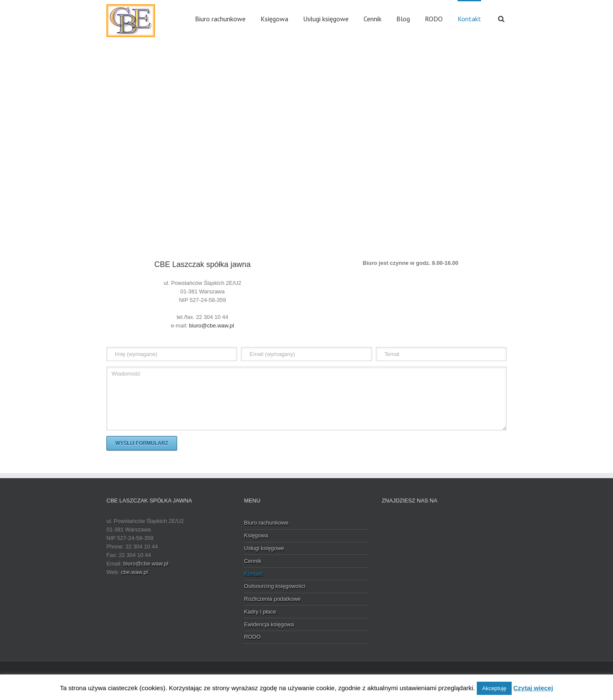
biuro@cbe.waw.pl (212, 326)
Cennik (372, 19)
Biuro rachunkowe (220, 19)
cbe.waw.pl (135, 572)
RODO (434, 19)
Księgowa (274, 19)
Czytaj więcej (533, 688)
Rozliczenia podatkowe (272, 599)
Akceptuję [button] (494, 688)
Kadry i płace (260, 612)
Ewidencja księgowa (269, 624)
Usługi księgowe (326, 19)
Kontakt (469, 19)
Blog (403, 19)
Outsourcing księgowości (275, 586)
